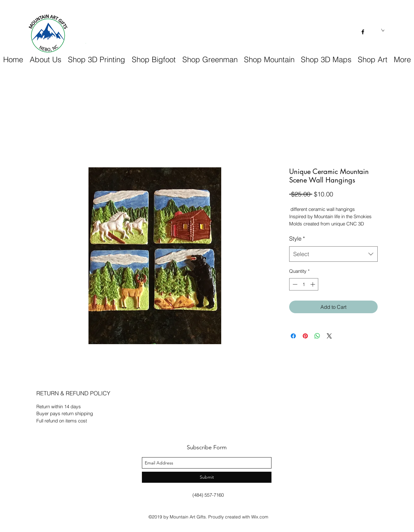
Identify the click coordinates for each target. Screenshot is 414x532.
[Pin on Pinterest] (305, 336)
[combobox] (333, 254)
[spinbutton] (304, 284)
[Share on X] (329, 336)
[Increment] (313, 284)
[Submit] (207, 477)
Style (297, 239)
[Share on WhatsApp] (317, 336)
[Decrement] (294, 284)
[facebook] (363, 32)
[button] (383, 30)
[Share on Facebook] (293, 336)
